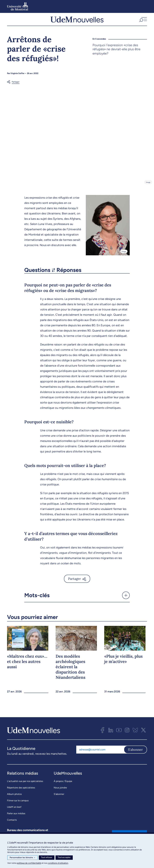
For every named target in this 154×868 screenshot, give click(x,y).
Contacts (12, 823)
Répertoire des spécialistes (21, 790)
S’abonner (59, 797)
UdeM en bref (14, 810)
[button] (143, 21)
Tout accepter (64, 857)
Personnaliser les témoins (22, 858)
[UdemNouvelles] (77, 21)
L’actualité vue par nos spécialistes (25, 784)
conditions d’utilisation (58, 863)
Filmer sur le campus (18, 803)
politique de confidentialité (29, 863)
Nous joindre (60, 790)
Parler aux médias (16, 816)
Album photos (14, 797)
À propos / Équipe (63, 784)
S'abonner (135, 752)
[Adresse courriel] (100, 752)
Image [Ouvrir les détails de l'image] (148, 185)
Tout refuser (47, 857)
